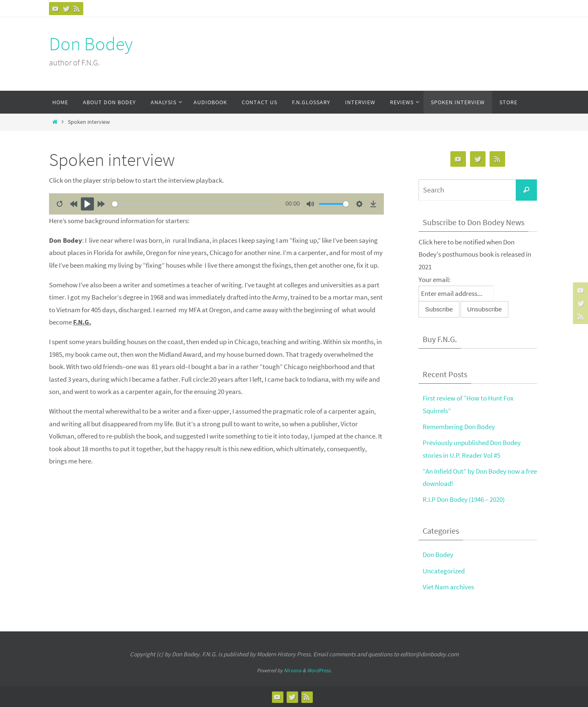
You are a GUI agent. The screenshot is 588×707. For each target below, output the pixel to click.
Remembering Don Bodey (459, 427)
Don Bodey (91, 44)
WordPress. (319, 670)
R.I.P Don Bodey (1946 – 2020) (464, 499)
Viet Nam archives (448, 587)
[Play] (87, 204)
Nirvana (293, 670)
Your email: (434, 280)
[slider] (194, 204)
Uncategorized (444, 571)
